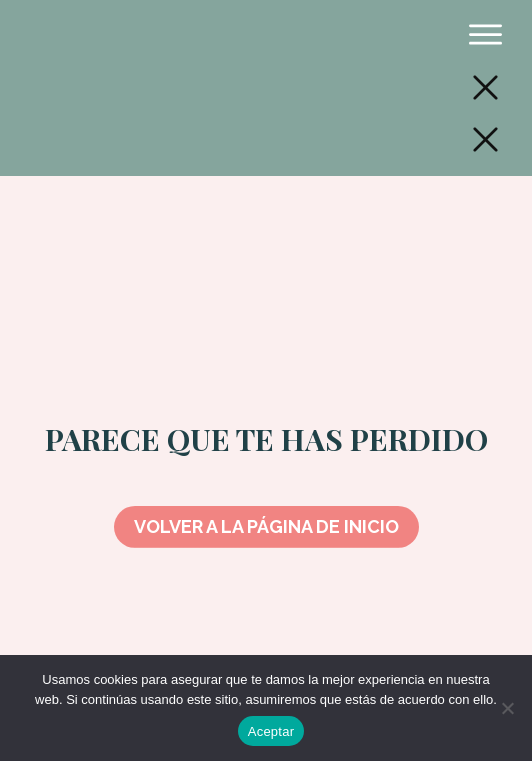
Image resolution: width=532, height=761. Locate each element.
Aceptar (271, 731)
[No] (507, 708)
